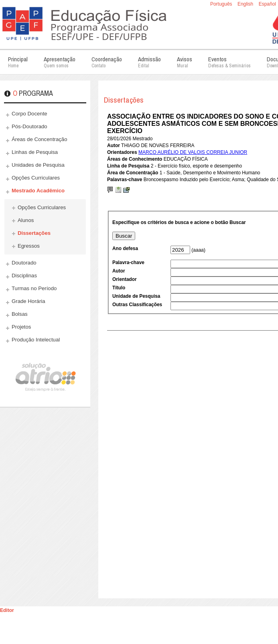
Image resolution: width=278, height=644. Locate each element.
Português (222, 4)
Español (267, 4)
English (246, 4)
